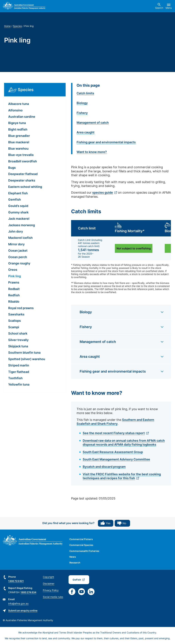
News (73, 557)
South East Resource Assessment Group (113, 452)
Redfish (14, 295)
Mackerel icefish (20, 238)
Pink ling (15, 276)
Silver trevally (18, 340)
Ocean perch (18, 257)
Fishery (82, 113)
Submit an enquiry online (23, 610)
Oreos (13, 270)
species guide (103, 193)
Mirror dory (16, 244)
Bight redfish (18, 129)
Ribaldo (14, 302)
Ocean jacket (18, 251)
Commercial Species (81, 545)
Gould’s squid (18, 206)
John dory (16, 231)
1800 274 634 (28, 592)
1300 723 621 (16, 581)
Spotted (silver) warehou (27, 359)
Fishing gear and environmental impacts (106, 142)
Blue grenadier (19, 136)
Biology (82, 103)
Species (17, 26)
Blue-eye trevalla (21, 155)
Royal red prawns (21, 308)
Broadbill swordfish (23, 161)
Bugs (12, 168)
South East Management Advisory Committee (116, 459)
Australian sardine (22, 117)
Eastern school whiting (25, 187)
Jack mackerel (19, 219)
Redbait (14, 289)
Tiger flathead (19, 372)
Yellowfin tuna (19, 384)
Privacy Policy (51, 590)
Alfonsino (15, 110)
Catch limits (85, 93)
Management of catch (93, 123)
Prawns (14, 282)
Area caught (86, 132)
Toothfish (15, 378)
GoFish (77, 580)
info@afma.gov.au (18, 603)
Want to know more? (92, 152)
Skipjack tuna (18, 346)
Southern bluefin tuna (24, 353)
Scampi (14, 327)
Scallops (15, 321)
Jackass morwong (22, 225)
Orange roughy (19, 263)
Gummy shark (18, 212)
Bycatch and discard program (104, 467)
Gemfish (15, 200)
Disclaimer (49, 584)
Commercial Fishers (81, 539)
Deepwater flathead (23, 174)
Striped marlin (19, 365)
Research (75, 563)
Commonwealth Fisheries (84, 551)
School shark (18, 333)
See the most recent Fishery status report (114, 433)
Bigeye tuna (17, 123)
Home (7, 26)
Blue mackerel (19, 142)
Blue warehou (18, 149)
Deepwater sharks (22, 180)
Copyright (48, 577)
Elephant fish (18, 193)
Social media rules (53, 597)
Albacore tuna (19, 104)
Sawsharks (16, 314)
